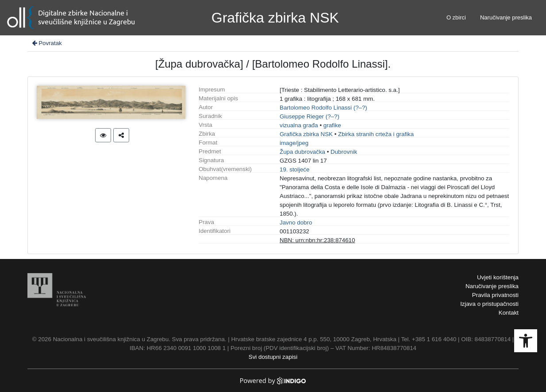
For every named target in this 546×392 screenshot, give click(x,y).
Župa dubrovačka (302, 152)
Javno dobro (296, 223)
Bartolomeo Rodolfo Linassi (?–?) (323, 108)
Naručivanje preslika (506, 17)
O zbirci (456, 17)
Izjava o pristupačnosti (489, 304)
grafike (332, 125)
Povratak (46, 43)
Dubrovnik (344, 152)
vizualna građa (299, 125)
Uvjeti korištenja (498, 277)
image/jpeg (294, 143)
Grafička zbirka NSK (306, 134)
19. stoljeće (294, 169)
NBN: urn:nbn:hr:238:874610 (317, 240)
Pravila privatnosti (495, 295)
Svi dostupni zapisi (273, 357)
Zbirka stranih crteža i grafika (376, 134)
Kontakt (509, 313)
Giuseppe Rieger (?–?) (310, 116)
